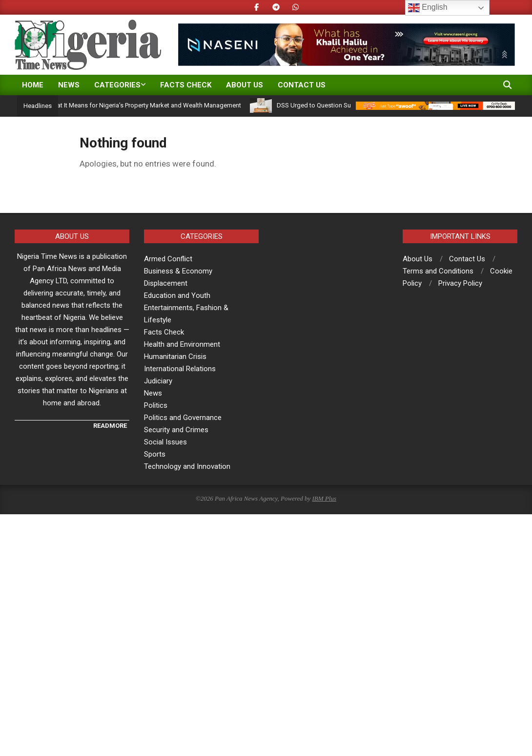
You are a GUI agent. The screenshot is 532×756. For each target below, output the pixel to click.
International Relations (180, 369)
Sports (155, 454)
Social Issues (165, 442)
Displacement (166, 283)
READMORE (110, 426)
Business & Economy (178, 271)
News (153, 393)
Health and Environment (182, 344)
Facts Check (164, 332)
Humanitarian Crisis (175, 357)
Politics (156, 405)
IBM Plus (324, 498)
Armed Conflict (168, 259)
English (428, 8)
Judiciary (158, 381)
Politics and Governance (183, 418)
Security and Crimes (176, 430)
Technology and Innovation (187, 466)
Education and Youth (177, 295)
